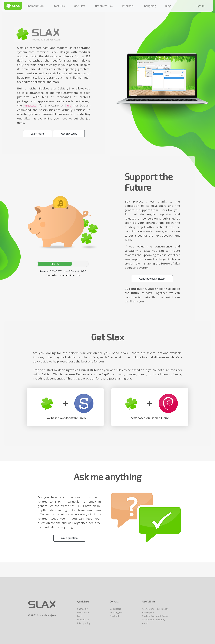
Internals (128, 6)
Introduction (35, 6)
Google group (116, 612)
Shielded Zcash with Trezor (155, 616)
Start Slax (59, 6)
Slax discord (115, 609)
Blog (168, 6)
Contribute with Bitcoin (152, 279)
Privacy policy (84, 623)
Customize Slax (103, 6)
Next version (83, 612)
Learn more (37, 134)
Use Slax (79, 6)
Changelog (149, 6)
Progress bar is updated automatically (63, 275)
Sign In (201, 6)
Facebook (115, 616)
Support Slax (83, 620)
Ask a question (69, 538)
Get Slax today (69, 134)
